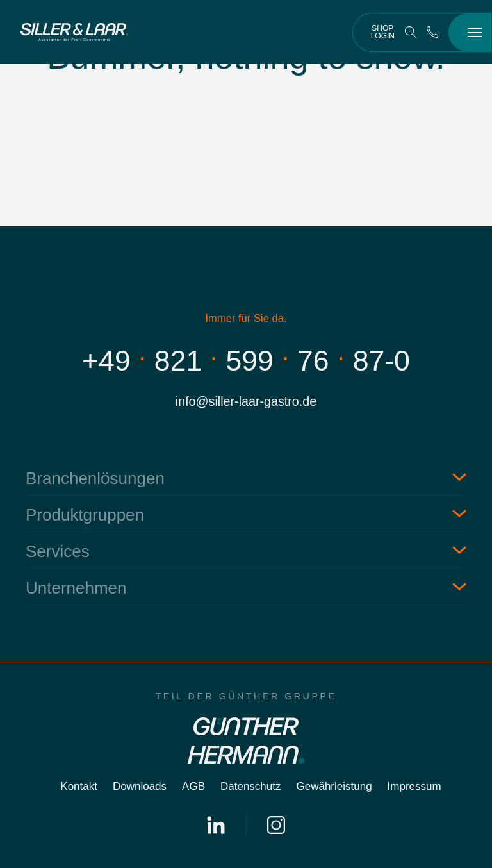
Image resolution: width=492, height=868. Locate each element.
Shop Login (383, 32)
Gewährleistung (334, 786)
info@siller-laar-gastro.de (246, 401)
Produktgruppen (85, 515)
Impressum (414, 786)
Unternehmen (76, 588)
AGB (193, 786)
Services (58, 551)
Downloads (140, 786)
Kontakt (79, 786)
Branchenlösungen (95, 478)
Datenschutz (251, 786)
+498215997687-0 (246, 361)
